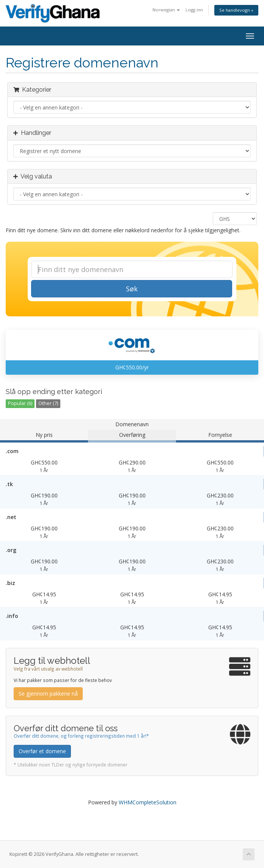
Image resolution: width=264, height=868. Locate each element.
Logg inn (194, 10)
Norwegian (166, 10)
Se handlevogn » (236, 10)
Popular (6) (20, 403)
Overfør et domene (42, 751)
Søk (132, 289)
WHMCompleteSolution (148, 802)
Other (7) (48, 403)
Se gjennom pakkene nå (48, 694)
